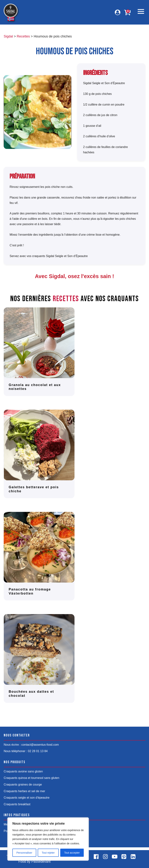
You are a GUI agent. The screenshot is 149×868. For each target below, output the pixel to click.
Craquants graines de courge (23, 785)
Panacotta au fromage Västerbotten (30, 591)
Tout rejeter (48, 853)
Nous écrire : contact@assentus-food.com (31, 745)
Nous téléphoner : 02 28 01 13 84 (26, 751)
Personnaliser (24, 853)
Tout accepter (72, 853)
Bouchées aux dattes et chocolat (31, 694)
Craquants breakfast (17, 804)
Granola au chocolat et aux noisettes (35, 387)
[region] (48, 839)
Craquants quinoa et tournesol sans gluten (32, 778)
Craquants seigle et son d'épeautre (27, 798)
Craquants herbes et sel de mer (24, 791)
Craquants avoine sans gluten (23, 771)
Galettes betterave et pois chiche (34, 489)
